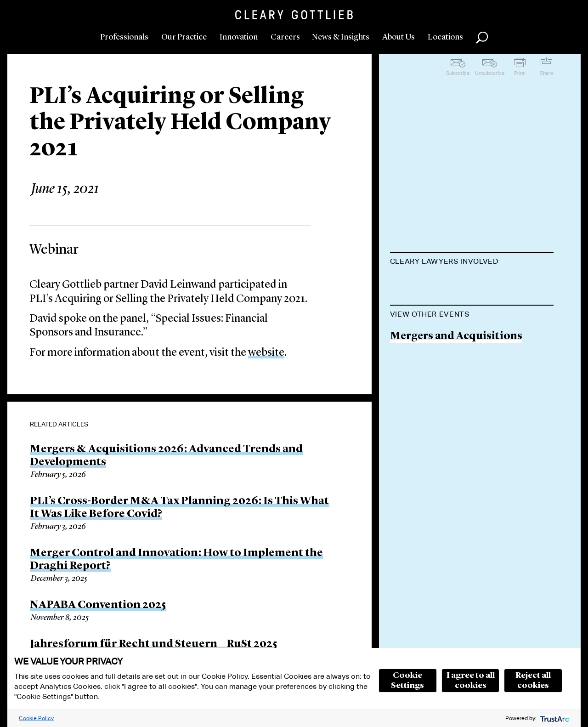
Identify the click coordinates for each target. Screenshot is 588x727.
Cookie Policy (36, 718)
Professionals (124, 37)
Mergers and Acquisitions (456, 383)
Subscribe (458, 73)
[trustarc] (554, 718)
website (266, 353)
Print (519, 73)
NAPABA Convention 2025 (98, 605)
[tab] (472, 262)
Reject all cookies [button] (533, 681)
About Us (399, 37)
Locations (445, 37)
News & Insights (341, 37)
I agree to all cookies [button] (471, 681)
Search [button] (482, 38)
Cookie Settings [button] (407, 681)
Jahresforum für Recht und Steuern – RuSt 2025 (153, 644)
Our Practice (184, 37)
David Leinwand (431, 284)
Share (546, 73)
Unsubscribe (490, 73)
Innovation (239, 37)
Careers (285, 37)
